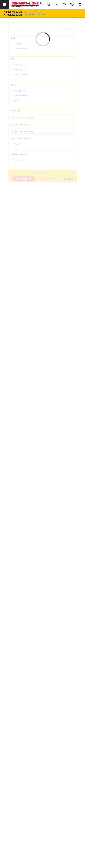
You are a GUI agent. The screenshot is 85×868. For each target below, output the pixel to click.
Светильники (22, 48)
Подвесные (21, 69)
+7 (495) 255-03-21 (12, 15)
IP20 (18, 144)
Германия (20, 176)
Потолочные (22, 74)
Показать (24, 179)
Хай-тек (19, 100)
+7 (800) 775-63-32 (12, 12)
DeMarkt (20, 160)
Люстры (20, 44)
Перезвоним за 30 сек (34, 15)
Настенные (21, 65)
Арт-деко (20, 90)
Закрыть (69, 179)
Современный (23, 95)
